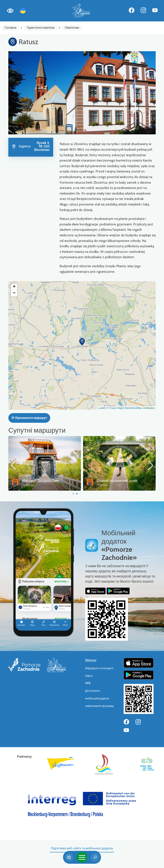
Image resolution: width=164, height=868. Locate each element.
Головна (11, 28)
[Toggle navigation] (82, 857)
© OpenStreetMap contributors (139, 408)
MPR (88, 683)
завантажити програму (100, 706)
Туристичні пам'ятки (40, 28)
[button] (82, 342)
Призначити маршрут (29, 418)
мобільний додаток (97, 698)
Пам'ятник (72, 28)
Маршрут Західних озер (41, 481)
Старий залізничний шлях (117, 481)
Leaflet (102, 408)
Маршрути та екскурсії (99, 668)
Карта (89, 676)
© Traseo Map (115, 408)
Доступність (93, 691)
